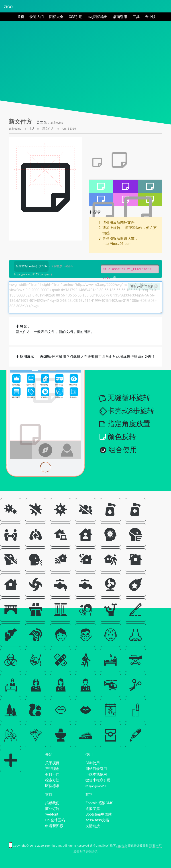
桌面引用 (120, 17)
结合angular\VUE (96, 786)
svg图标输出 (98, 17)
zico (8, 6)
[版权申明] (156, 846)
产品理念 (52, 769)
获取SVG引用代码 (144, 287)
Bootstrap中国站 (99, 814)
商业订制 (52, 809)
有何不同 (52, 774)
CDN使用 (93, 763)
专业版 (150, 17)
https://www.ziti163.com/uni (32, 274)
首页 (22, 17)
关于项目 (52, 763)
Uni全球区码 (55, 820)
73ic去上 (121, 846)
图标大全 (56, 17)
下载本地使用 (96, 774)
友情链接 (93, 826)
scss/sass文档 (97, 820)
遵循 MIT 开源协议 (85, 851)
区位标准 (52, 786)
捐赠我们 (52, 803)
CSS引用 (76, 17)
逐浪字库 (93, 809)
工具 (136, 17)
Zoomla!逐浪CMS (99, 803)
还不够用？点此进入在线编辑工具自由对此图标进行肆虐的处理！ (98, 357)
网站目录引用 (96, 769)
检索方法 (52, 780)
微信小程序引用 (98, 780)
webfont (52, 814)
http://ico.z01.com (117, 244)
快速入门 (37, 17)
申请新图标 (54, 826)
